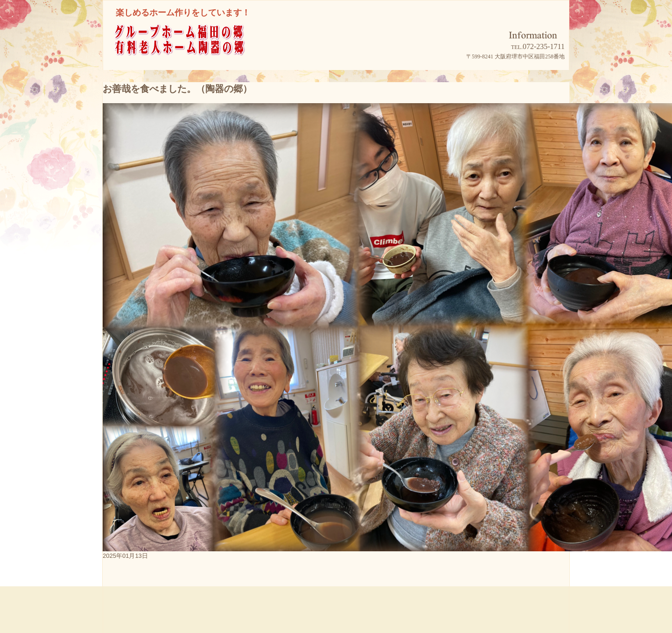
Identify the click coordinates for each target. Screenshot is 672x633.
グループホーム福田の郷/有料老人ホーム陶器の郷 (196, 52)
